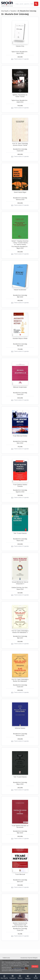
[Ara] (36, 4)
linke (15, 969)
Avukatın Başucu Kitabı (20, 338)
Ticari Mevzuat (20, 874)
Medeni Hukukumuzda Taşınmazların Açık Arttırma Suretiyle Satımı (20, 925)
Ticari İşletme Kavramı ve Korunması (20, 826)
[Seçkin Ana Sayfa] (7, 3)
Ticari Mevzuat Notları (20, 436)
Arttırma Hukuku (20, 728)
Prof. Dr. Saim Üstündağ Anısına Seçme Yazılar (20, 144)
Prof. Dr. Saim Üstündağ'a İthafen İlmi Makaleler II (20, 632)
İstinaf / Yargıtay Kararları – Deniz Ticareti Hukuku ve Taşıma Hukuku (20, 243)
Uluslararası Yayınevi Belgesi (29, 958)
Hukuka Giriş (20, 46)
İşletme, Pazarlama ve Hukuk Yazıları (20, 96)
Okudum (35, 966)
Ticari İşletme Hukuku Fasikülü (20, 485)
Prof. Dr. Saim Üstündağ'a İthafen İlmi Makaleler (20, 680)
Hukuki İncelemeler (20, 290)
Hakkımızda (6, 958)
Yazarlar (13, 11)
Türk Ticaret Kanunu (20, 533)
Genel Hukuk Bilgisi (20, 192)
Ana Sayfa (5, 11)
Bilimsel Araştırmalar (20, 387)
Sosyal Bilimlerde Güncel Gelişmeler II (20, 583)
